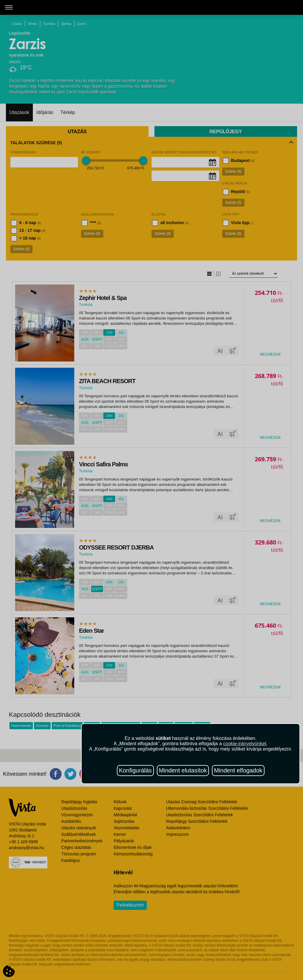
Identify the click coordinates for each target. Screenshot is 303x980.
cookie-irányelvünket (245, 744)
